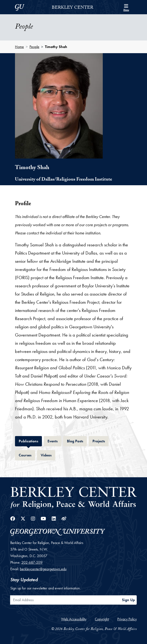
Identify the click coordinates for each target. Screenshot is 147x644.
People (34, 47)
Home (19, 47)
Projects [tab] (101, 441)
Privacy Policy (127, 619)
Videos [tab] (48, 455)
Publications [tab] (30, 441)
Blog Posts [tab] (77, 441)
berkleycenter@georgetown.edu (43, 569)
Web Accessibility (74, 619)
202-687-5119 (32, 562)
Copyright (102, 619)
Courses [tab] (27, 455)
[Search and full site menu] (126, 7)
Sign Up (128, 600)
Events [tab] (54, 441)
